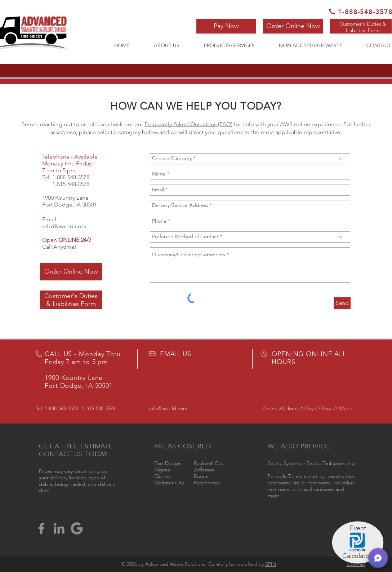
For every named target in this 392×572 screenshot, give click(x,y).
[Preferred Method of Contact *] (250, 237)
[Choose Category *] (250, 159)
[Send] (342, 303)
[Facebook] (41, 528)
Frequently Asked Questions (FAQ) (188, 124)
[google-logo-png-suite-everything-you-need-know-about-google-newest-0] (77, 528)
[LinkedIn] (59, 528)
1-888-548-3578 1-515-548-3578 (66, 181)
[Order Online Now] (293, 26)
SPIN (271, 564)
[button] (226, 26)
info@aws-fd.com (64, 226)
